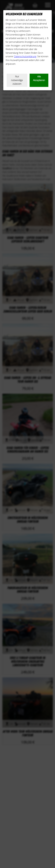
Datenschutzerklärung (25, 56)
